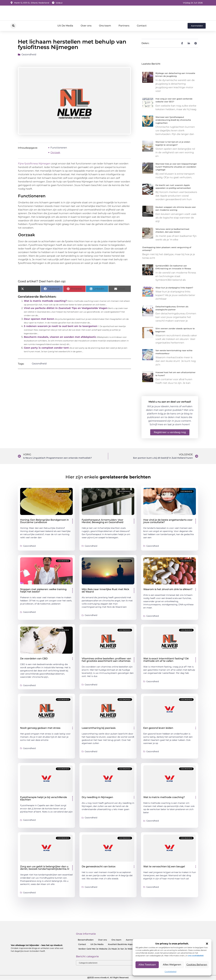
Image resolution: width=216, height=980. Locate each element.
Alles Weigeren (172, 965)
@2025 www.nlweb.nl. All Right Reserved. (108, 978)
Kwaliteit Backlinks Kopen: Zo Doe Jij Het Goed (132, 944)
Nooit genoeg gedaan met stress (40, 728)
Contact (142, 26)
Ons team (105, 26)
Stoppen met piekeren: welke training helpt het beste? (43, 590)
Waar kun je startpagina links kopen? (174, 288)
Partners (124, 26)
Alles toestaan (147, 965)
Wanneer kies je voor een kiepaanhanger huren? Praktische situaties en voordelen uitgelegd (176, 167)
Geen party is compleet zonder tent (46, 348)
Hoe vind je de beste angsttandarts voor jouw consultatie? (168, 521)
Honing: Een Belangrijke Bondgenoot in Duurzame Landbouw (44, 521)
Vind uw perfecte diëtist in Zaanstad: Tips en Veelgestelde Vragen (66, 308)
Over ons (86, 26)
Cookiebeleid (170, 972)
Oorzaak (55, 152)
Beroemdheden (86, 940)
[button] (207, 944)
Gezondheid (29, 54)
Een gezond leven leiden (158, 728)
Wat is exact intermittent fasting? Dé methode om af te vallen (166, 660)
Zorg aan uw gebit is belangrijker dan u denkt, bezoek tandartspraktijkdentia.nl (45, 868)
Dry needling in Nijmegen (97, 797)
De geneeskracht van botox (99, 866)
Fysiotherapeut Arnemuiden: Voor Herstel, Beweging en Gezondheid (103, 521)
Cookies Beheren (197, 965)
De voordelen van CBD (34, 659)
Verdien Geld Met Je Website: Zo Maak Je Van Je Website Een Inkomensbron (117, 949)
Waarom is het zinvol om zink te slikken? (168, 589)
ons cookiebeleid (196, 956)
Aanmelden (132, 940)
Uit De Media (65, 26)
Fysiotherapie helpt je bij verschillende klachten (44, 798)
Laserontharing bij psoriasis (99, 728)
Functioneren (59, 148)
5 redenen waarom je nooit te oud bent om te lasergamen (61, 326)
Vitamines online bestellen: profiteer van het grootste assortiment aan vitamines (106, 660)
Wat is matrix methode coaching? (45, 301)
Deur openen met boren (39, 319)
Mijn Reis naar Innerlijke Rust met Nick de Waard (105, 590)
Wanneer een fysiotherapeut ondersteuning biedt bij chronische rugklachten (173, 120)
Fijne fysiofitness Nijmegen (34, 164)
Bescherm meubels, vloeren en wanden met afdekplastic (60, 337)
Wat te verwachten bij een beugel (164, 866)
